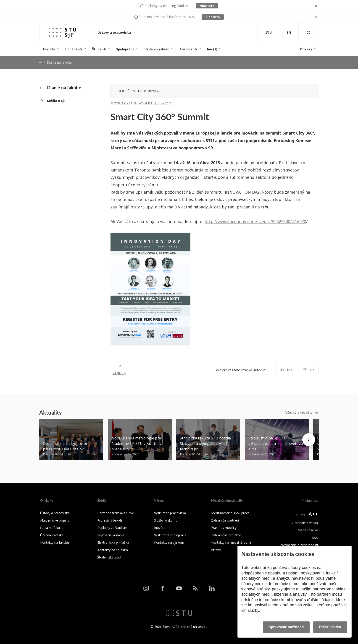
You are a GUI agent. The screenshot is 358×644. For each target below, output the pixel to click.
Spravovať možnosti (286, 627)
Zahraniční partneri (225, 520)
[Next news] (309, 440)
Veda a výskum (157, 49)
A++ (313, 514)
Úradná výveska (52, 535)
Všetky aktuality (299, 412)
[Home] (41, 62)
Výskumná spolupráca (170, 535)
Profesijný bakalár (111, 520)
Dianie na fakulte (60, 88)
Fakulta (49, 49)
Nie (309, 370)
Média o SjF (56, 101)
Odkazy (306, 49)
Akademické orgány (55, 520)
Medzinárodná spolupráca (230, 513)
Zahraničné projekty (226, 535)
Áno (286, 370)
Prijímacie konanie (111, 535)
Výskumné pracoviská (170, 513)
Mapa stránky (308, 530)
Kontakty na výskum (169, 542)
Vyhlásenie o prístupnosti (299, 545)
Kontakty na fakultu (55, 542)
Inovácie (160, 528)
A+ (303, 514)
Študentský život (109, 557)
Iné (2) (212, 49)
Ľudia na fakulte (52, 528)
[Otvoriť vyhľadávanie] (309, 33)
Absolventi (188, 49)
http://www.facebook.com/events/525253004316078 (255, 221)
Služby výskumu (166, 520)
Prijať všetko (330, 627)
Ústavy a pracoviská (115, 32)
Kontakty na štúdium (113, 550)
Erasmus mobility (224, 528)
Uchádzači (74, 49)
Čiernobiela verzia (305, 523)
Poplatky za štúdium (112, 528)
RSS (315, 538)
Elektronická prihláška (113, 542)
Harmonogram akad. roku (116, 513)
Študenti (99, 49)
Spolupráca (125, 49)
